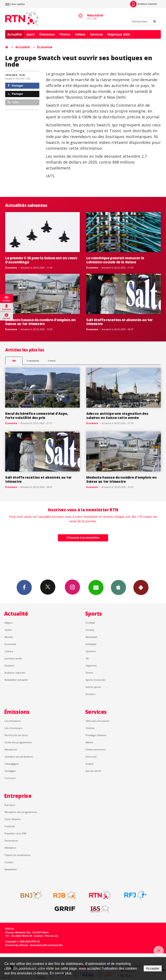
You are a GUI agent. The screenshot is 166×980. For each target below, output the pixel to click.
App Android (141, 587)
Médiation (10, 848)
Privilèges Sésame (96, 735)
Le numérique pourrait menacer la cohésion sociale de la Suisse (115, 260)
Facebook (24, 587)
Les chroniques (13, 728)
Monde (9, 637)
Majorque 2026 (119, 34)
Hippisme (91, 665)
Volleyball (91, 644)
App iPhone (118, 587)
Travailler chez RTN (15, 833)
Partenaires (11, 841)
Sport (31, 34)
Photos (65, 34)
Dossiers (9, 665)
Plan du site (51, 936)
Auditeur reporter (15, 673)
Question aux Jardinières (19, 757)
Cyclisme (91, 651)
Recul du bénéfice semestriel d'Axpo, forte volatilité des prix (37, 416)
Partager (15, 86)
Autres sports (93, 687)
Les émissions (13, 721)
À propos (10, 805)
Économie (45, 47)
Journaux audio (13, 658)
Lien (13, 102)
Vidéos (80, 34)
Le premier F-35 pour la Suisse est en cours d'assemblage (41, 260)
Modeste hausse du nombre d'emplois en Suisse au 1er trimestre (40, 322)
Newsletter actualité (16, 680)
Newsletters (96, 587)
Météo (89, 742)
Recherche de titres (16, 735)
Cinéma (90, 728)
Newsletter (11, 869)
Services (96, 34)
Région (9, 623)
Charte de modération (18, 855)
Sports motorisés (95, 680)
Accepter (153, 968)
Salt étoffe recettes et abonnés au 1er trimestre (119, 322)
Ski (87, 658)
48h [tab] (14, 361)
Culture (9, 651)
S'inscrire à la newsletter (83, 538)
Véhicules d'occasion (97, 721)
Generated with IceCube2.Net (46, 945)
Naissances (11, 749)
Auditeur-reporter (144, 4)
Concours (10, 778)
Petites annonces (96, 749)
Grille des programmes (18, 742)
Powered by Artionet (17, 945)
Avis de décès (93, 771)
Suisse (8, 630)
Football (90, 623)
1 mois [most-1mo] (52, 361)
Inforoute (91, 757)
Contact (9, 862)
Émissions (47, 34)
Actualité (15, 34)
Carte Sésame (13, 819)
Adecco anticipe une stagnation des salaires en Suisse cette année (117, 416)
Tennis (89, 673)
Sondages (10, 771)
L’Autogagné (12, 764)
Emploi (90, 764)
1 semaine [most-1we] (33, 361)
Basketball (91, 637)
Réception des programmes (21, 812)
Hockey (90, 630)
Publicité (10, 826)
